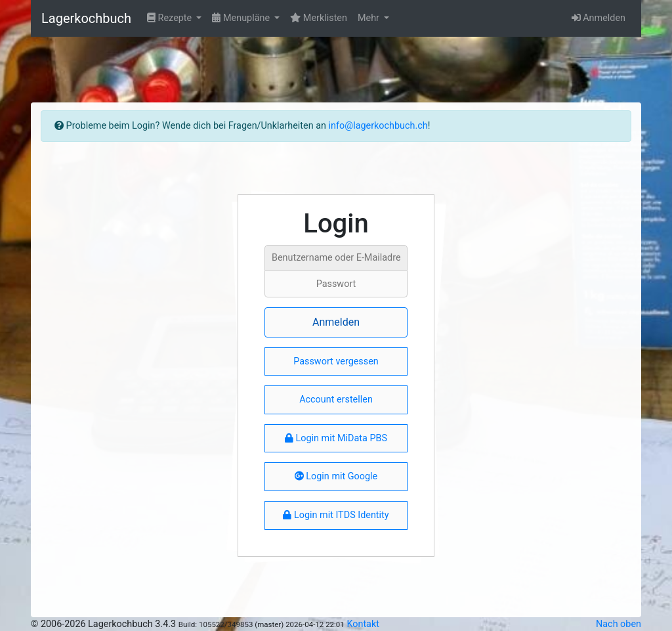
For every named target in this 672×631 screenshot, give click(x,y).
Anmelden (598, 18)
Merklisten (319, 18)
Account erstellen (336, 400)
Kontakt (363, 624)
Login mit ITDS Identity (336, 515)
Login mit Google (336, 476)
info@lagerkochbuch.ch (378, 126)
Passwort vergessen (336, 361)
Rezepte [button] (171, 18)
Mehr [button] (370, 18)
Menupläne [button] (242, 18)
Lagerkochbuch (86, 18)
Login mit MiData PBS (336, 438)
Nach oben (619, 624)
